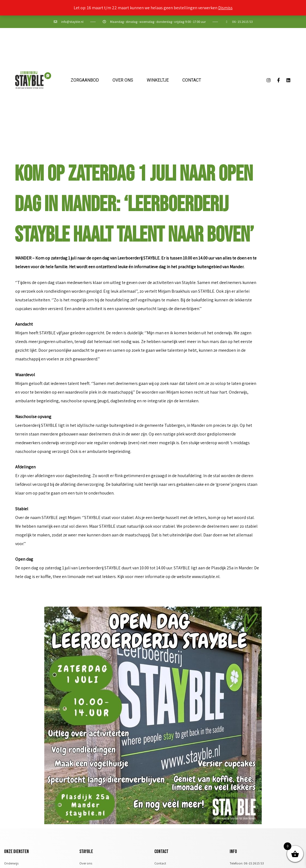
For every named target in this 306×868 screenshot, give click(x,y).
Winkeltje (158, 80)
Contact (192, 80)
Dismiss (225, 8)
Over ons (123, 80)
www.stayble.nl (206, 577)
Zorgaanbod (85, 80)
